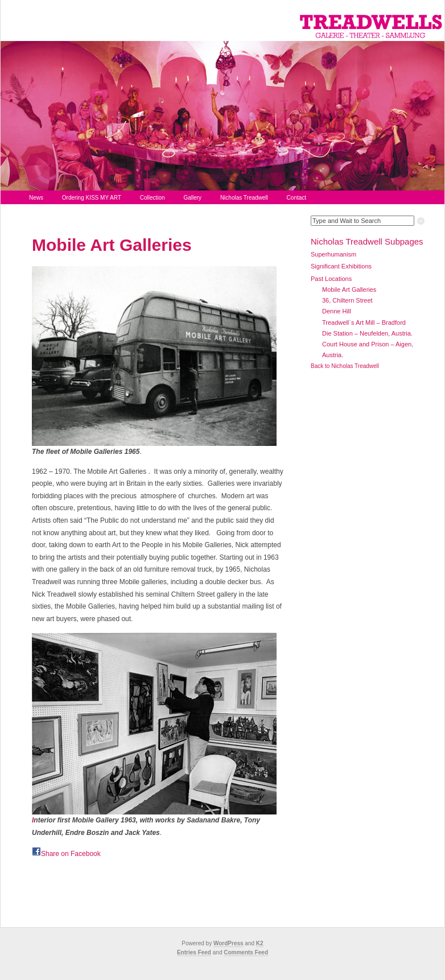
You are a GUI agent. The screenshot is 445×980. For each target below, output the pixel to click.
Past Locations (331, 279)
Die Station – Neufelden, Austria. (367, 333)
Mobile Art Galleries (112, 245)
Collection (153, 198)
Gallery (192, 198)
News (36, 198)
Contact (296, 198)
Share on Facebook (71, 854)
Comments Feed (246, 952)
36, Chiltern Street (347, 300)
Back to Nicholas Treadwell (345, 366)
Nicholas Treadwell (244, 198)
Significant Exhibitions (341, 266)
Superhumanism (333, 254)
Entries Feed (194, 952)
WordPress (228, 943)
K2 (260, 943)
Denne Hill (337, 311)
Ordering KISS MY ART (92, 198)
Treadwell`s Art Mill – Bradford (364, 322)
